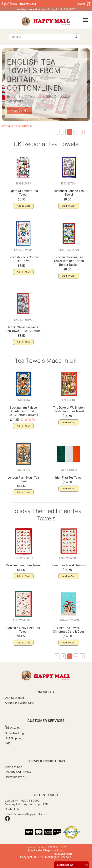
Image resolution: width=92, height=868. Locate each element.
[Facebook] (7, 820)
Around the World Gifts (20, 703)
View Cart (14, 728)
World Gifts (10, 126)
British (25, 126)
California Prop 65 (16, 777)
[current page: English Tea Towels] (70, 132)
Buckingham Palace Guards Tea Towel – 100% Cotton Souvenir (23, 411)
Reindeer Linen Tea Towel (23, 565)
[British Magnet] (63, 132)
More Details (19, 111)
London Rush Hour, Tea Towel (23, 479)
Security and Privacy (18, 772)
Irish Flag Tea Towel (69, 478)
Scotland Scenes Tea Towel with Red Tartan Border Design (69, 261)
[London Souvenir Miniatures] (57, 132)
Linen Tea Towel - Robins (69, 565)
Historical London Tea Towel (69, 193)
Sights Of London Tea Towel (23, 193)
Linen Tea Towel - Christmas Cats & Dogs (69, 630)
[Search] (41, 37)
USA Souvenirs (14, 698)
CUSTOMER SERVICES (46, 721)
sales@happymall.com (32, 814)
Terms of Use (13, 767)
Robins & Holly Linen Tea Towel (23, 630)
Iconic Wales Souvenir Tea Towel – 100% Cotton (23, 329)
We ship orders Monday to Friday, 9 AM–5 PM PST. (46, 9)
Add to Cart (23, 206)
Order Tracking (14, 733)
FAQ (7, 743)
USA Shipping (14, 738)
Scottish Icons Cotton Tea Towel (23, 259)
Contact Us (12, 809)
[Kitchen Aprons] (82, 132)
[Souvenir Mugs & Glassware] (76, 132)
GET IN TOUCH (46, 795)
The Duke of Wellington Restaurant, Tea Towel (69, 409)
